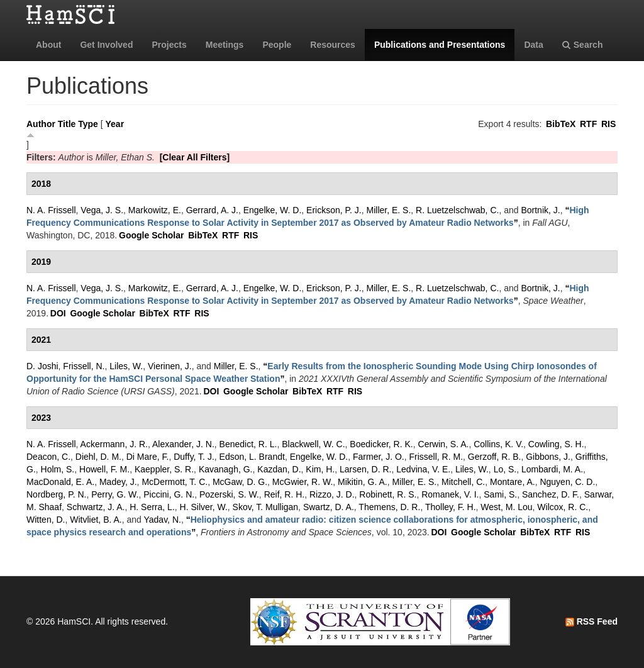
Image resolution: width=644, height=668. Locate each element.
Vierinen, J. (170, 366)
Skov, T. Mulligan (266, 507)
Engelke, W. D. (273, 210)
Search (583, 45)
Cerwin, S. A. (444, 444)
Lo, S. (505, 469)
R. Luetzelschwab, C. (457, 210)
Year (115, 124)
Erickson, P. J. (334, 210)
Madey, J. (118, 482)
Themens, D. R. (389, 507)
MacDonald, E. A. (60, 482)
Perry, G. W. (115, 494)
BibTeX (561, 124)
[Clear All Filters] (195, 157)
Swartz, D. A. (329, 507)
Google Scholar (151, 235)
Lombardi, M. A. (552, 469)
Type (88, 124)
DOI (58, 313)
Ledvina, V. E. (423, 469)
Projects (169, 45)
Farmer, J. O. (379, 457)
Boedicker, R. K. (381, 444)
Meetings (225, 45)
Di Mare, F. (148, 457)
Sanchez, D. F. (551, 494)
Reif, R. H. (285, 494)
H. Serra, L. (152, 507)
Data (533, 45)
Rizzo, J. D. (332, 494)
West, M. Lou (506, 507)
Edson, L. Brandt (252, 457)
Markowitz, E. (155, 210)
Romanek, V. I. (450, 494)
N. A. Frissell (51, 210)
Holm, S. (58, 469)
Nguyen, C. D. (567, 482)
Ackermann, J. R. (114, 444)
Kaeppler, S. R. (164, 469)
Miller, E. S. (389, 210)
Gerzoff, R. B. (495, 457)
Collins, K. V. (498, 444)
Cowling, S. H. (556, 444)
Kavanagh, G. (226, 469)
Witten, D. (46, 520)
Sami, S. (500, 494)
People (277, 45)
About (48, 45)
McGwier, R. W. (303, 482)
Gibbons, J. (548, 457)
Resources (333, 45)
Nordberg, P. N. (56, 494)
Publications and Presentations (440, 45)
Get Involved (106, 45)
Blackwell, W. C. (313, 444)
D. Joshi (42, 366)
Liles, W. (126, 366)
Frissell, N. (84, 366)
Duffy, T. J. (194, 457)
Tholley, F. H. (451, 507)
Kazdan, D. (279, 469)
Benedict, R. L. (248, 444)
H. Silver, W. (204, 507)
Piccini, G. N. (169, 494)
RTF (588, 124)
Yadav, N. (163, 520)
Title (67, 124)
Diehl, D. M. (98, 457)
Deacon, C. (48, 457)
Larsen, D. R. (365, 469)
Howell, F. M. (104, 469)
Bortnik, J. (540, 210)
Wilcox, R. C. (563, 507)
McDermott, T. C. (175, 482)
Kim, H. (320, 469)
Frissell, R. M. (436, 457)
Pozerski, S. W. (229, 494)
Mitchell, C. (463, 482)
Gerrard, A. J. (212, 210)
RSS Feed (591, 621)
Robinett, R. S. (388, 494)
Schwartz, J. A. (96, 507)
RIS (608, 124)
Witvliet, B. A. (96, 520)
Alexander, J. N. (183, 444)
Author (41, 124)
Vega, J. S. (102, 210)
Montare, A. (513, 482)
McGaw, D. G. (240, 482)
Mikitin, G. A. (363, 482)
